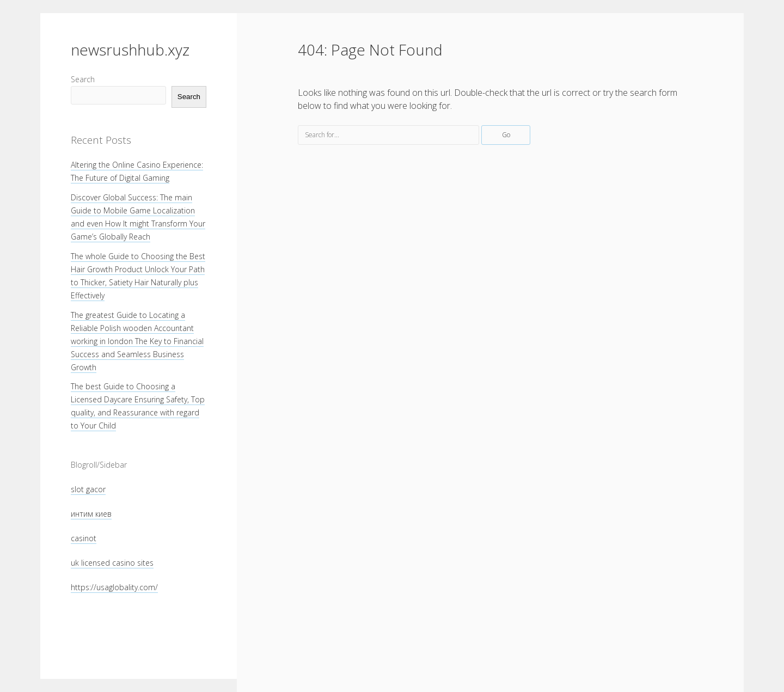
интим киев (91, 514)
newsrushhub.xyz (130, 50)
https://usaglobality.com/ (114, 587)
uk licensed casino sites (112, 563)
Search (83, 79)
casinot (84, 538)
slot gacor (88, 489)
